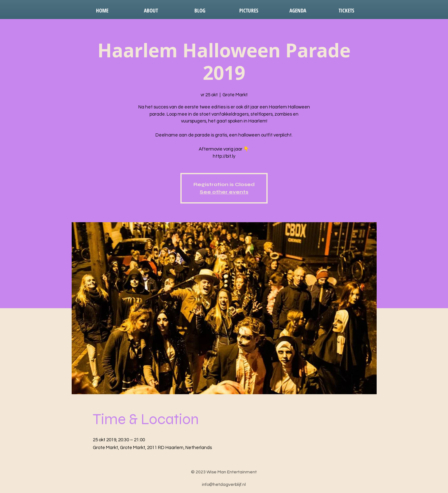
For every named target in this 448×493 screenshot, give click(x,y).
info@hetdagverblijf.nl (224, 485)
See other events (224, 192)
